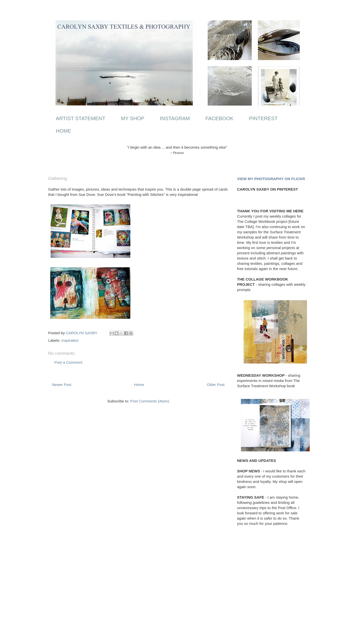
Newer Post (62, 385)
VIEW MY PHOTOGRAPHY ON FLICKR (271, 179)
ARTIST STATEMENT (81, 118)
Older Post (216, 385)
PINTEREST (263, 118)
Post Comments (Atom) (150, 401)
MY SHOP (133, 118)
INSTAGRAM (175, 118)
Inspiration (70, 340)
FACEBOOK (219, 118)
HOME (63, 131)
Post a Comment (69, 362)
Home (139, 385)
